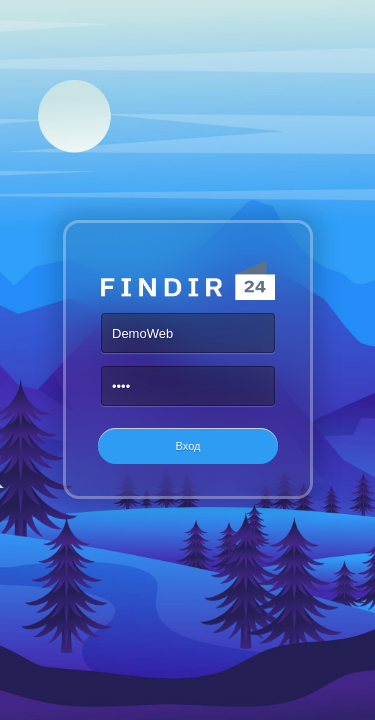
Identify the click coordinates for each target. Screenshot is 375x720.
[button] (188, 446)
